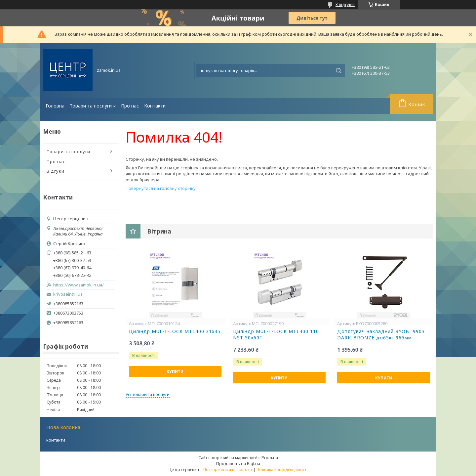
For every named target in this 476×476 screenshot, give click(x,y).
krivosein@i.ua (68, 294)
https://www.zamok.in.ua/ (79, 285)
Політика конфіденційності (282, 470)
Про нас (130, 106)
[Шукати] (338, 70)
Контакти (155, 106)
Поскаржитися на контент (228, 470)
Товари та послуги (91, 106)
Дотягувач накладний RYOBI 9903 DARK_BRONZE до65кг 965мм (381, 335)
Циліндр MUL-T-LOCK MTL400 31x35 (175, 331)
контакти (56, 440)
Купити (175, 372)
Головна (55, 106)
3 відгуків (345, 4)
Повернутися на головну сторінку (161, 188)
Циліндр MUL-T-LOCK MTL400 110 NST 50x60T (276, 335)
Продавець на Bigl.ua (238, 463)
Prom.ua (270, 457)
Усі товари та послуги (148, 394)
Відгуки (56, 171)
